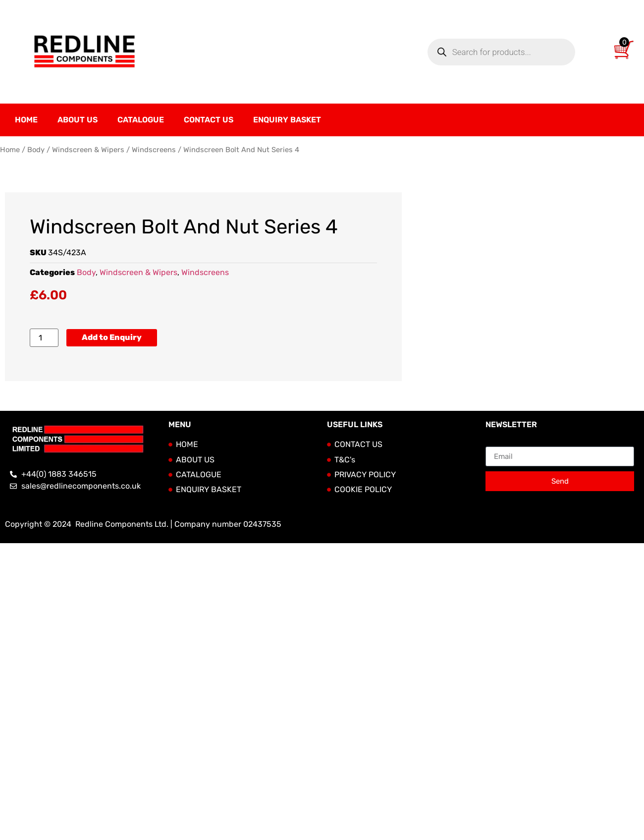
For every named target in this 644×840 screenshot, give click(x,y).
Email (496, 443)
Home (26, 120)
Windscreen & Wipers (88, 150)
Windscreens (154, 150)
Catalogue (141, 120)
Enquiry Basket (287, 120)
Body (36, 150)
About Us (78, 120)
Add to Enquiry (112, 337)
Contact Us (209, 120)
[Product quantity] (44, 338)
